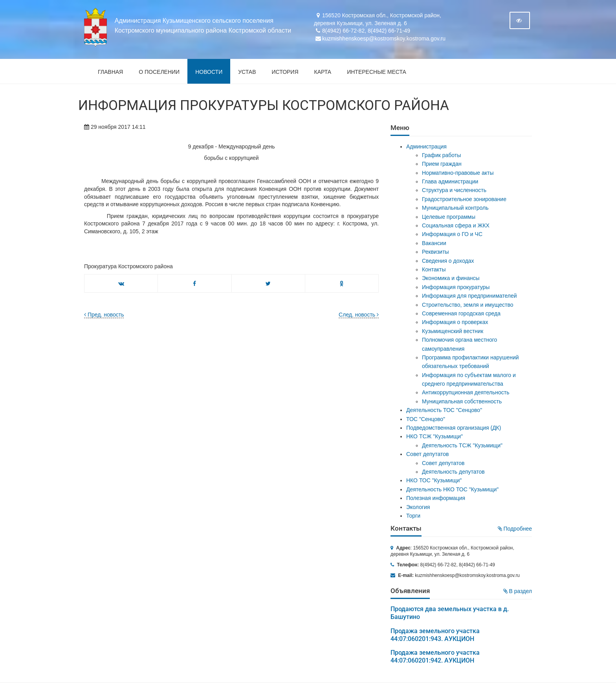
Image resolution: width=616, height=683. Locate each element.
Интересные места (377, 72)
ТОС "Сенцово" (426, 419)
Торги (413, 516)
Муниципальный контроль (455, 208)
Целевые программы (449, 217)
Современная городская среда (461, 313)
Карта (323, 72)
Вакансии (434, 243)
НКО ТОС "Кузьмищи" (434, 480)
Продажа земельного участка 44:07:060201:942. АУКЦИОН (435, 656)
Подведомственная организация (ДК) (454, 428)
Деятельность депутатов (453, 472)
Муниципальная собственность (462, 401)
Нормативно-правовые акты (458, 173)
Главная (110, 72)
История (285, 72)
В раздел (518, 591)
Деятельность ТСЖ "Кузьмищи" (462, 445)
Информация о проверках (455, 322)
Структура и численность (454, 190)
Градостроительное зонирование (464, 199)
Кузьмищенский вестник (453, 331)
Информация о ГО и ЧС (452, 234)
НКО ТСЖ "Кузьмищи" (434, 436)
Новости (209, 72)
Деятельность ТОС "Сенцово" (444, 410)
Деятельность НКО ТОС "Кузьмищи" (452, 489)
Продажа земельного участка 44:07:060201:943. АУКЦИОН (435, 635)
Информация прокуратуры (456, 287)
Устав (247, 72)
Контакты (434, 269)
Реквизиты (435, 252)
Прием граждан (442, 164)
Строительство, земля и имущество (467, 305)
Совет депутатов (428, 454)
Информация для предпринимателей (469, 296)
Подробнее (515, 529)
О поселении (159, 72)
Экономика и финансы (451, 278)
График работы (441, 155)
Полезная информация (436, 498)
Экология (418, 507)
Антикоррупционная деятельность (466, 392)
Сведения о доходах (448, 261)
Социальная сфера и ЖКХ (456, 225)
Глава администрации (450, 181)
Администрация (426, 146)
